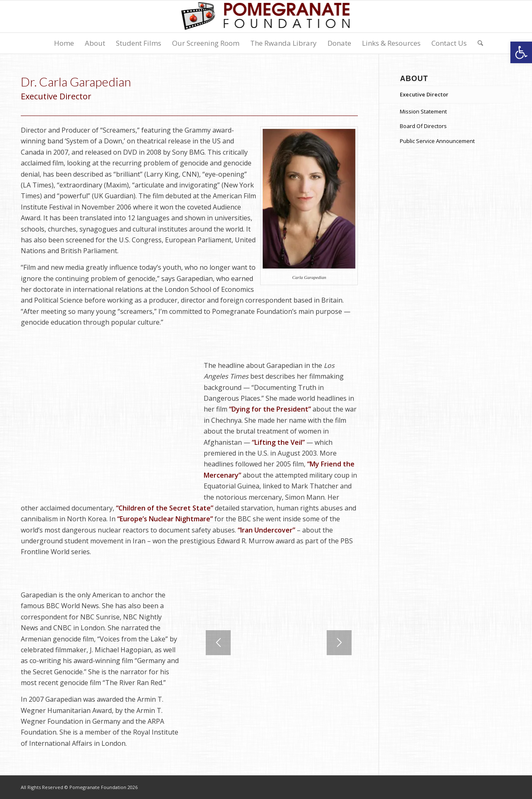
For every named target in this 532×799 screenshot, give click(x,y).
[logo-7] (266, 16)
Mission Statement (423, 111)
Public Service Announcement (437, 141)
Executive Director (424, 94)
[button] (521, 52)
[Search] (478, 43)
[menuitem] (64, 43)
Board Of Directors (423, 126)
